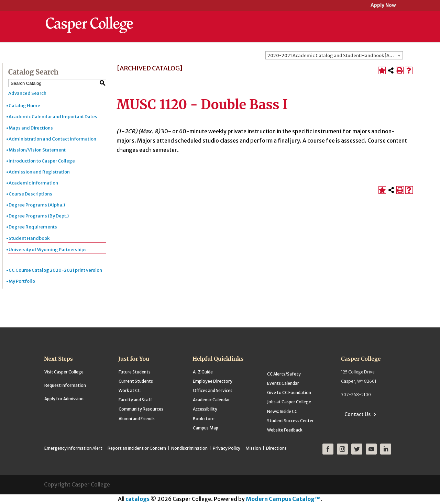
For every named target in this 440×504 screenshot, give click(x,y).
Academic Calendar (211, 400)
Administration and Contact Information (52, 139)
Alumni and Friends (137, 419)
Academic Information (33, 183)
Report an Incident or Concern (137, 448)
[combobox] (334, 55)
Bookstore (204, 419)
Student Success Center (290, 421)
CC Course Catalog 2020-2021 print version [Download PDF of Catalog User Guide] (55, 270)
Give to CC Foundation (289, 393)
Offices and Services (213, 390)
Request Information (65, 385)
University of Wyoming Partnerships (48, 250)
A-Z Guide (203, 372)
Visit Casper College (64, 372)
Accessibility (205, 409)
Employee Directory (213, 381)
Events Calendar (283, 383)
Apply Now (383, 6)
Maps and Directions (31, 128)
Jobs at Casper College (289, 402)
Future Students (135, 372)
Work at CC (130, 390)
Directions (276, 448)
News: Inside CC (282, 411)
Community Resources (141, 409)
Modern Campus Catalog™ (283, 499)
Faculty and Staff (135, 400)
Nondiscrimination (189, 448)
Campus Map (206, 428)
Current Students (136, 381)
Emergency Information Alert (73, 448)
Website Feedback (285, 430)
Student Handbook (29, 238)
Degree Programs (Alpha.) (37, 205)
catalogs (137, 499)
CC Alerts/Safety (284, 374)
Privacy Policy (227, 448)
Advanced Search (27, 93)
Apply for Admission (64, 399)
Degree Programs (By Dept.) (39, 216)
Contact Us (357, 414)
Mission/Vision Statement (37, 150)
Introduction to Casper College (42, 161)
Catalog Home (24, 106)
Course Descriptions (30, 194)
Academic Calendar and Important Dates (53, 117)
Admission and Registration (39, 172)
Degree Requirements (33, 227)
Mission (253, 448)
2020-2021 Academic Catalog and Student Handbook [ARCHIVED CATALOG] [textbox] (335, 55)
